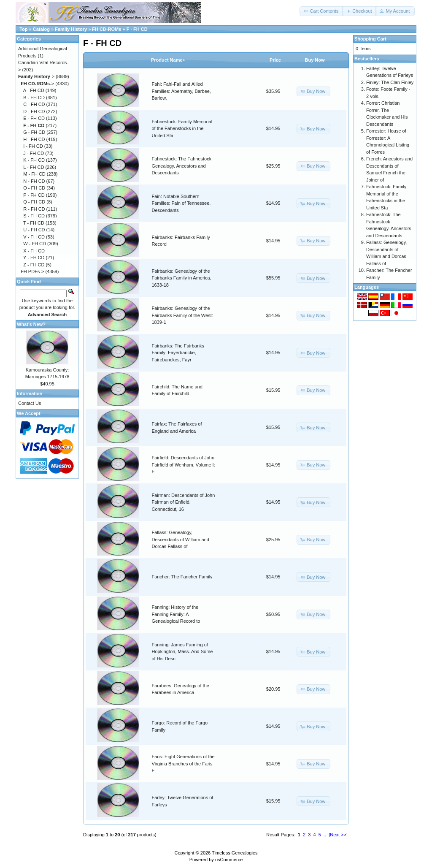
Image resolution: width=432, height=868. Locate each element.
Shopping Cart (370, 39)
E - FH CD (34, 118)
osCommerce (229, 860)
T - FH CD (34, 223)
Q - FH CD (34, 202)
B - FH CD (34, 98)
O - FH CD (34, 188)
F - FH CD (137, 29)
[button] (321, 11)
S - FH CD (34, 216)
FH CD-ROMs (107, 29)
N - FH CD (34, 181)
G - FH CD (34, 132)
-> (36, 76)
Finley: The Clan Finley (390, 82)
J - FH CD (34, 153)
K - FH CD (34, 160)
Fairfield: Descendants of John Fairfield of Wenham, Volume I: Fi (184, 465)
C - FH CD (34, 104)
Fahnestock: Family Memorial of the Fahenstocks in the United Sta (182, 129)
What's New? (31, 324)
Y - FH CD (34, 258)
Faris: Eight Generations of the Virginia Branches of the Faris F (183, 764)
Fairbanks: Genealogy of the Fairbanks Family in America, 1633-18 (182, 278)
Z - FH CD (34, 265)
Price (275, 60)
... (324, 835)
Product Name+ (168, 60)
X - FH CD (34, 251)
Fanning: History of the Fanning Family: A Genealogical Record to (176, 614)
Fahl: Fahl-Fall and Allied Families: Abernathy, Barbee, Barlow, (181, 91)
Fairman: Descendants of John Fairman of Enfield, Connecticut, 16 (184, 502)
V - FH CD (34, 237)
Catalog (41, 29)
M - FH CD (34, 174)
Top (23, 29)
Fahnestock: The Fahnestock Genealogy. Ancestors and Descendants (182, 166)
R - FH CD (34, 209)
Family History (71, 29)
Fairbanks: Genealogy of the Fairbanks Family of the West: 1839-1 (182, 315)
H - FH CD (34, 139)
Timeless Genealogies (235, 853)
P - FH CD (34, 195)
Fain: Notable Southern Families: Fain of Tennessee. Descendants (181, 203)
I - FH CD (33, 146)
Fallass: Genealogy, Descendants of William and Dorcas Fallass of (181, 539)
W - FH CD (35, 244)
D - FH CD (34, 111)
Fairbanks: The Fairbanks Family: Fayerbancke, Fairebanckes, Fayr (178, 353)
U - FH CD (34, 230)
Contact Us (30, 403)
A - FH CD (34, 90)
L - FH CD (34, 167)
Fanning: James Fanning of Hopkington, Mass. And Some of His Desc (182, 652)
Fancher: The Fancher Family (182, 577)
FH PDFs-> (32, 271)
